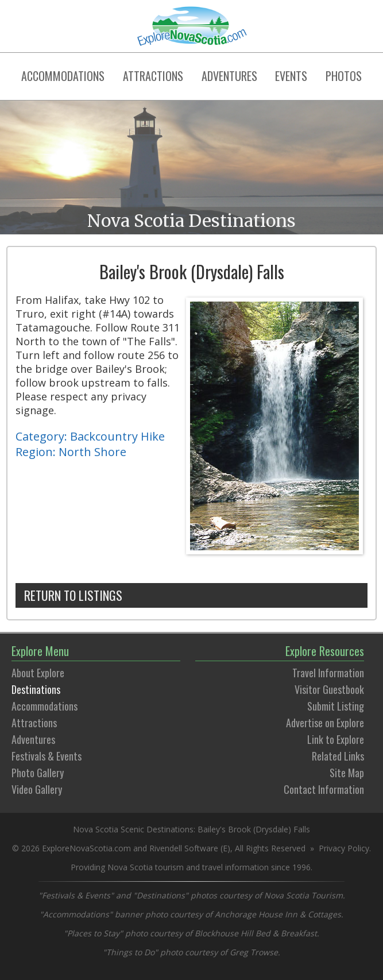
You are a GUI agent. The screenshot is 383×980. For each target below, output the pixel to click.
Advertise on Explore (325, 723)
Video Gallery (37, 789)
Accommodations (45, 706)
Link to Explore (336, 739)
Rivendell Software (184, 848)
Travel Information (328, 673)
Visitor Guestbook (329, 689)
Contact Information (324, 789)
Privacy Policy (344, 848)
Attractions (34, 723)
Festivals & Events (47, 756)
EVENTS (291, 76)
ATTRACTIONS (153, 76)
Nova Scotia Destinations (191, 221)
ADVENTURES (229, 76)
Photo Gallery (38, 773)
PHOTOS (344, 76)
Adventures (33, 739)
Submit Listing (336, 706)
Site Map (347, 773)
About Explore (38, 673)
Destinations (36, 689)
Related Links (338, 756)
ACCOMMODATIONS (63, 76)
